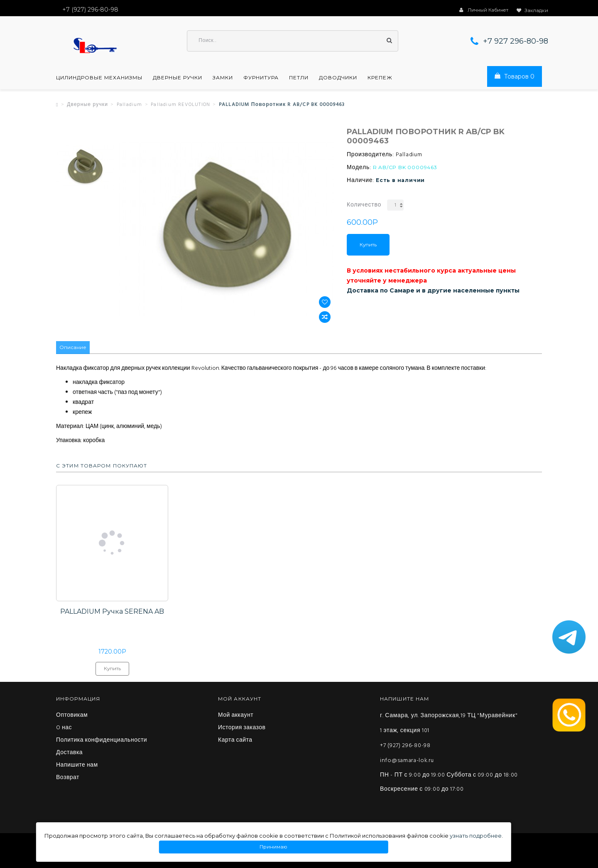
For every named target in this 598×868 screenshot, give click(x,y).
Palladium (130, 105)
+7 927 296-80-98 (516, 42)
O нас (64, 728)
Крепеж (380, 78)
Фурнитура (261, 78)
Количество (364, 205)
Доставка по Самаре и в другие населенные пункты (433, 291)
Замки (223, 78)
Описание (73, 348)
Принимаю (274, 847)
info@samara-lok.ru (407, 761)
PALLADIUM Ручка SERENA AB (112, 612)
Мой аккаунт (236, 716)
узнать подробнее (476, 836)
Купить (368, 245)
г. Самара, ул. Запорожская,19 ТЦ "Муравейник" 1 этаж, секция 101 (449, 724)
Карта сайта (235, 741)
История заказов (242, 728)
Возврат (68, 778)
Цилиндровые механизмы (99, 78)
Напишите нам (77, 766)
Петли (299, 78)
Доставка (69, 753)
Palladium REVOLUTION (180, 105)
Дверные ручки (178, 78)
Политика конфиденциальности (102, 741)
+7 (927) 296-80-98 (405, 746)
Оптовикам (72, 716)
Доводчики (338, 78)
